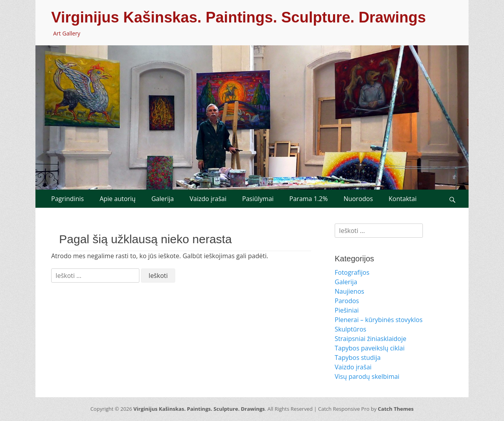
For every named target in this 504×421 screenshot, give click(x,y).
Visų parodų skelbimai (367, 376)
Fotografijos (352, 272)
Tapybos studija (358, 358)
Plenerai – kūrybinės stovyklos (379, 320)
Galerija (162, 199)
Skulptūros (350, 329)
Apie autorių (118, 199)
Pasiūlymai (258, 199)
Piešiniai (347, 310)
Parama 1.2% (309, 199)
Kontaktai (403, 199)
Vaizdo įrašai (208, 199)
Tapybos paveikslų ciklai (370, 348)
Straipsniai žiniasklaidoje (371, 339)
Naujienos (349, 291)
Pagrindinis (68, 199)
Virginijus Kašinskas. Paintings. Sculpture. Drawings (239, 17)
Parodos (347, 301)
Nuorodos (358, 199)
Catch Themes (396, 409)
